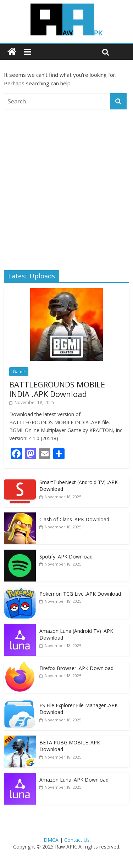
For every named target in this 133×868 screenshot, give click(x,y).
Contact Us (77, 840)
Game (19, 372)
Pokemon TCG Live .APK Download (80, 594)
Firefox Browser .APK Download (76, 668)
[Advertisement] (66, 184)
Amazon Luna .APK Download (74, 780)
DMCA (51, 840)
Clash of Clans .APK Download (74, 519)
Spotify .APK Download (66, 557)
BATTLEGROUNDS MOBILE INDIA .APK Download (57, 389)
